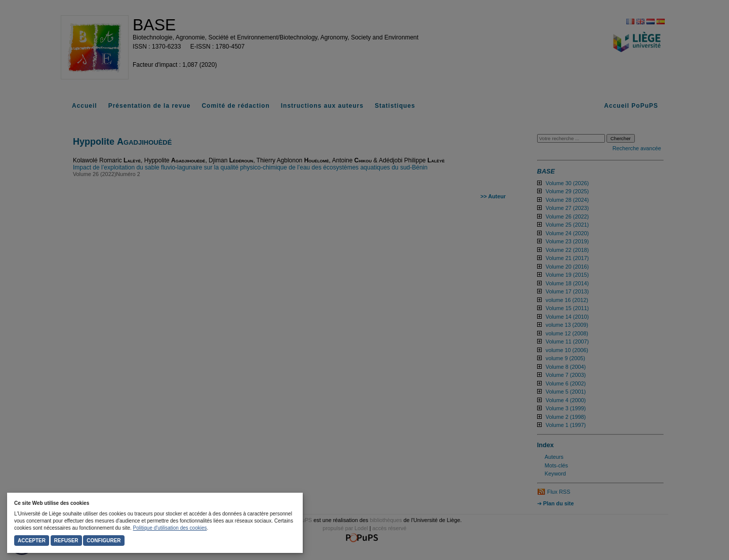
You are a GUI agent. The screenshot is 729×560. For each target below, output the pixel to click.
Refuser (66, 541)
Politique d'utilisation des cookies (170, 528)
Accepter (32, 541)
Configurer (104, 541)
